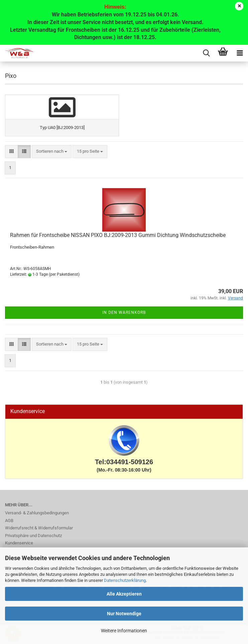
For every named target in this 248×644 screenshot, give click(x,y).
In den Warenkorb (124, 312)
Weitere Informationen (124, 631)
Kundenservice (19, 543)
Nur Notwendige (124, 614)
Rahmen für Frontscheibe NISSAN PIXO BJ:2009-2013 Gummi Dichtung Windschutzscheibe (118, 235)
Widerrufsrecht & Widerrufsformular (39, 528)
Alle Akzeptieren (124, 594)
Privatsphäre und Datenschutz (33, 536)
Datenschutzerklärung (125, 580)
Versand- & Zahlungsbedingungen (37, 513)
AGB (9, 521)
